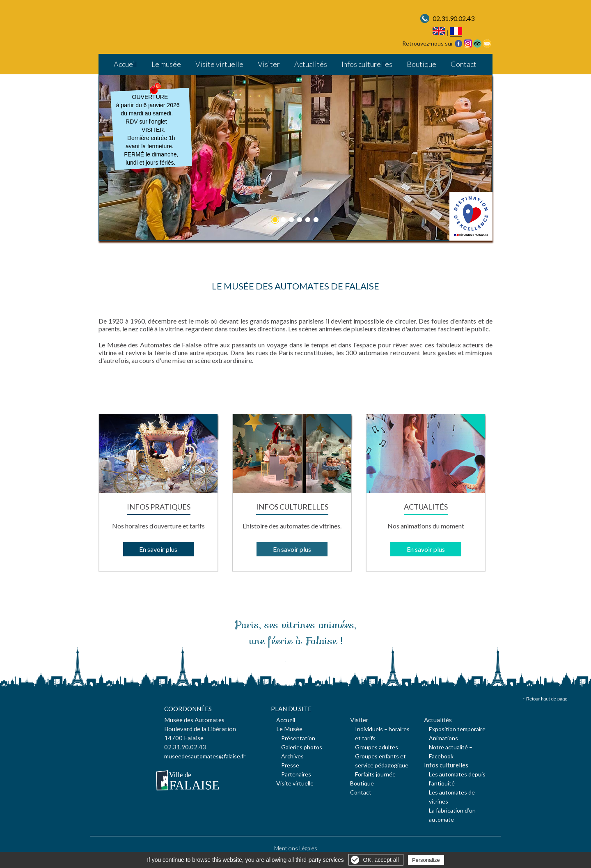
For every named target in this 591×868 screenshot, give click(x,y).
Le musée (166, 64)
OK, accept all (381, 860)
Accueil (125, 64)
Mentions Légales (296, 848)
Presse (290, 765)
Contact (464, 64)
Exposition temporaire (457, 729)
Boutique (421, 64)
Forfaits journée (375, 774)
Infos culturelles (367, 64)
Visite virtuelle (219, 64)
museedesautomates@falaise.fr (205, 756)
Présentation (298, 738)
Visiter (269, 64)
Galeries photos (302, 747)
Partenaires (296, 774)
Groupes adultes (377, 747)
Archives (292, 756)
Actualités (311, 64)
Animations (443, 738)
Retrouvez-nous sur (428, 43)
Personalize (426, 860)
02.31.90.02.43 (454, 18)
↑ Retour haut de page (545, 699)
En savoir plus (158, 549)
